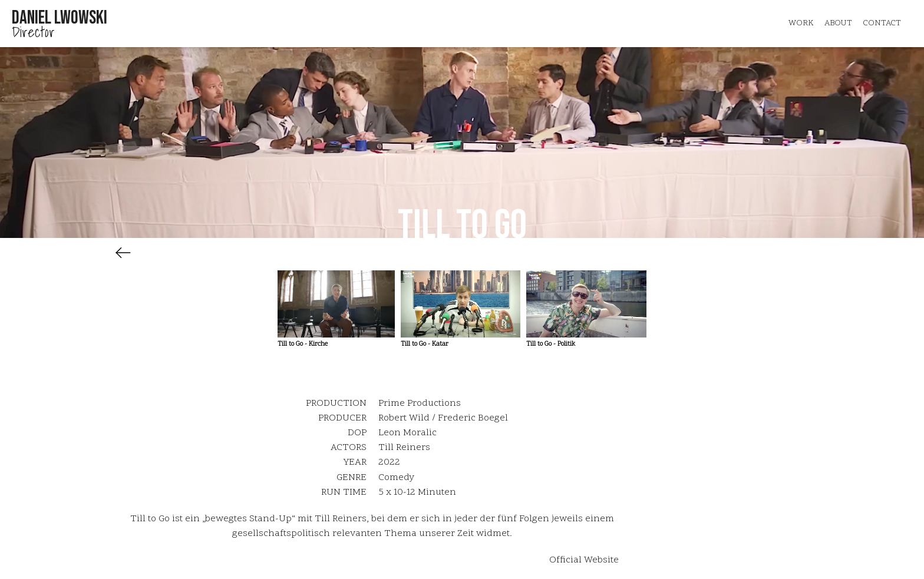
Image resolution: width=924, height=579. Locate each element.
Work (801, 23)
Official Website (584, 560)
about (838, 23)
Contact (882, 23)
